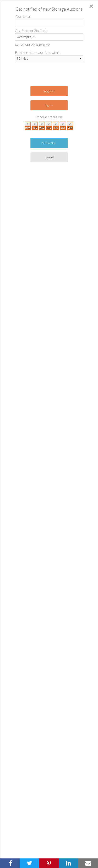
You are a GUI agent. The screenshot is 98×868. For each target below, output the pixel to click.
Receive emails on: (49, 117)
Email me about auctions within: (38, 53)
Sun (70, 126)
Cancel (49, 157)
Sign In (49, 105)
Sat (63, 126)
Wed (42, 126)
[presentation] (46, 74)
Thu (49, 126)
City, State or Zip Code (31, 31)
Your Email (23, 16)
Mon (28, 126)
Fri (56, 126)
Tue (35, 126)
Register (49, 91)
